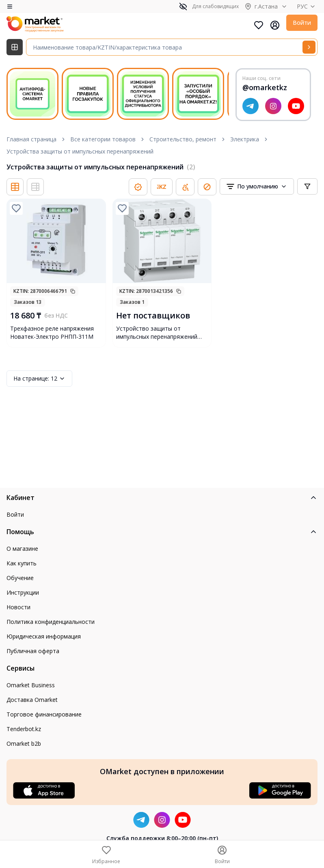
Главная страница (31, 139)
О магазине (22, 549)
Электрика (245, 139)
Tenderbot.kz (24, 729)
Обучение (20, 578)
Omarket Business (31, 685)
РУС (307, 6)
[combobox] (257, 186)
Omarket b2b (24, 744)
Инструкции (23, 592)
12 (39, 379)
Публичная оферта (33, 651)
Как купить (22, 563)
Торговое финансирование (44, 714)
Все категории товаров (103, 139)
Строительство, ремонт (183, 139)
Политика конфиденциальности (51, 622)
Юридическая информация (44, 636)
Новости (18, 607)
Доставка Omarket (32, 700)
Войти (302, 23)
